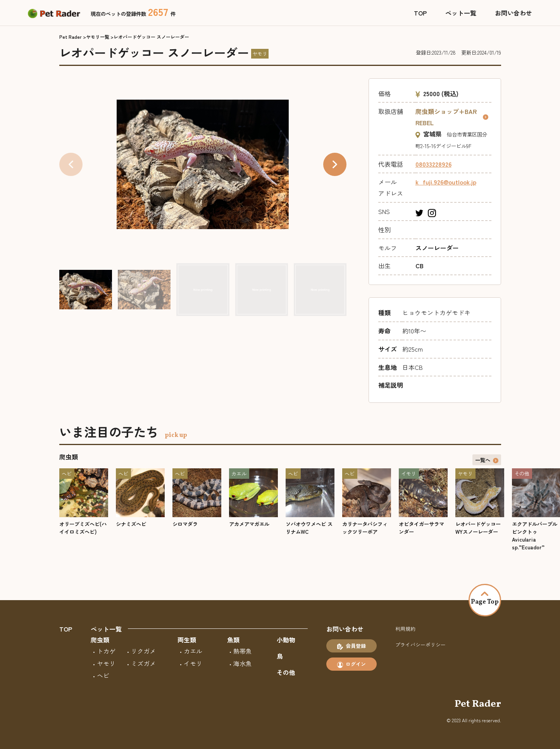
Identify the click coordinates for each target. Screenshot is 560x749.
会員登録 (352, 646)
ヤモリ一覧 (98, 37)
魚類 (233, 640)
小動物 (286, 640)
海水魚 (243, 663)
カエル (193, 651)
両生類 (187, 640)
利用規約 (405, 629)
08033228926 (433, 164)
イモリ (193, 663)
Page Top (485, 599)
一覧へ (487, 460)
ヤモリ (106, 663)
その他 (286, 672)
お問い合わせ (513, 13)
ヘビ (103, 675)
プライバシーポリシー (420, 645)
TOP (420, 13)
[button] (335, 164)
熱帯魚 (243, 651)
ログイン (352, 664)
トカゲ (106, 651)
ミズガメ (143, 663)
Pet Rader (71, 37)
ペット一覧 (461, 13)
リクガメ (143, 651)
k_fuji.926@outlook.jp (446, 182)
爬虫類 (100, 640)
